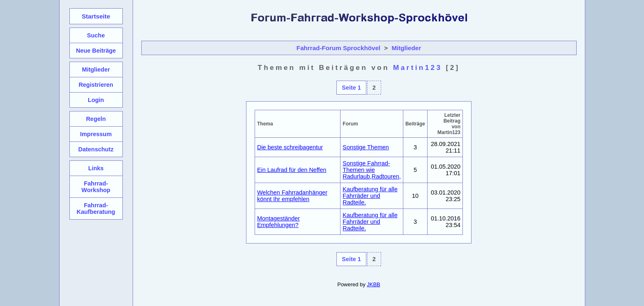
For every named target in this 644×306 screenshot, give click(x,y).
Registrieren (96, 85)
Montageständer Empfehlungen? (278, 222)
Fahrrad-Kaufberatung (96, 209)
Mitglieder (406, 48)
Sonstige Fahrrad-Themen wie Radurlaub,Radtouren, (372, 170)
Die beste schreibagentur (290, 147)
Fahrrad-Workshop (96, 187)
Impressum (96, 134)
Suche (96, 35)
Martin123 (417, 67)
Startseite (96, 16)
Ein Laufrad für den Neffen (292, 170)
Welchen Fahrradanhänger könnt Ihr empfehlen (292, 196)
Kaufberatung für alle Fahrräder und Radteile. (370, 196)
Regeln (96, 119)
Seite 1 (351, 88)
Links (96, 168)
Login (96, 100)
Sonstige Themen (366, 147)
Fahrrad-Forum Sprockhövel (338, 48)
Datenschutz (96, 149)
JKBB (373, 284)
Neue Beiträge (96, 51)
